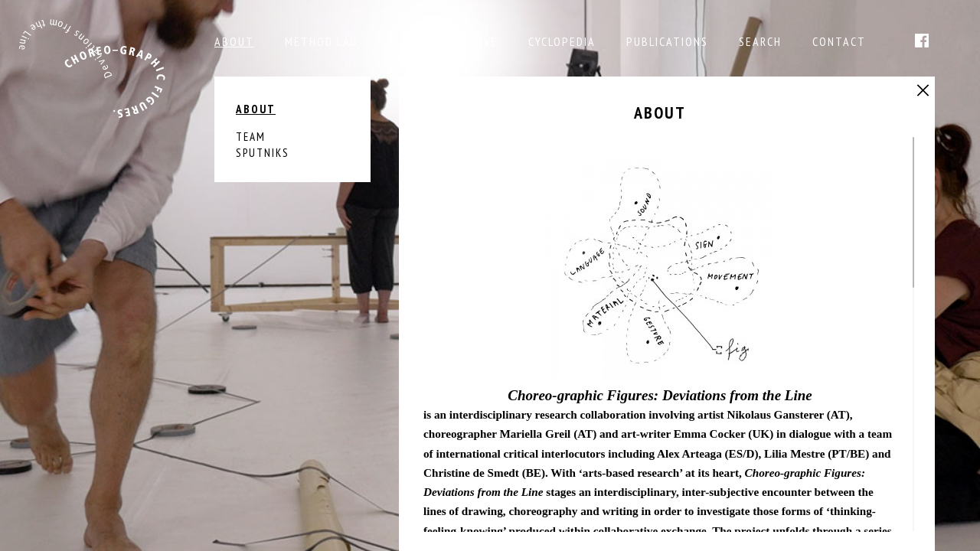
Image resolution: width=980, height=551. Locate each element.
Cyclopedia (562, 41)
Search (760, 41)
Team (251, 137)
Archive (474, 41)
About (234, 41)
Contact (839, 41)
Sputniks (263, 153)
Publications (667, 41)
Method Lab (322, 41)
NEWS (405, 41)
